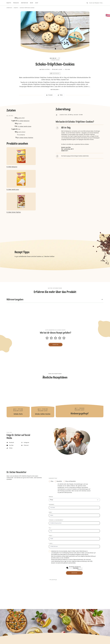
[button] (55, 56)
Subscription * (53, 478)
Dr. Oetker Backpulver (24, 121)
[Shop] (38, 3)
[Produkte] (17, 3)
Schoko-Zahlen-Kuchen (43, 400)
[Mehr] (33, 3)
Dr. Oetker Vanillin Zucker (25, 127)
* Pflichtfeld (53, 580)
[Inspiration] (26, 3)
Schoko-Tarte (18, 400)
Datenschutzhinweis (78, 560)
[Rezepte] (10, 3)
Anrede (51, 497)
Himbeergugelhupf (80, 400)
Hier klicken (76, 568)
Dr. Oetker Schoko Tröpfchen (26, 138)
